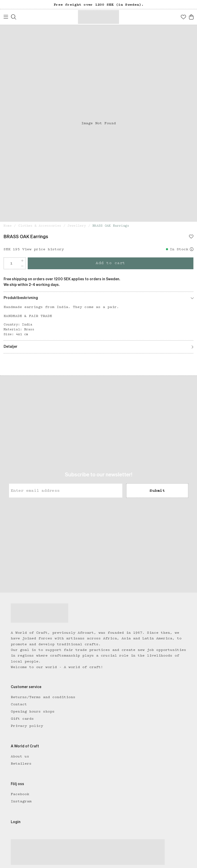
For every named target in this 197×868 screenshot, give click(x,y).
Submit (157, 490)
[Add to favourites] (191, 237)
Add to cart (111, 263)
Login (16, 822)
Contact (19, 704)
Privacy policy (27, 726)
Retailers (21, 764)
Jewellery (77, 226)
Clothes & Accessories (40, 226)
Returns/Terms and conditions (43, 697)
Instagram (21, 801)
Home (8, 226)
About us (20, 756)
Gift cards (22, 719)
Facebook (20, 794)
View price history (43, 249)
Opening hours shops (33, 711)
